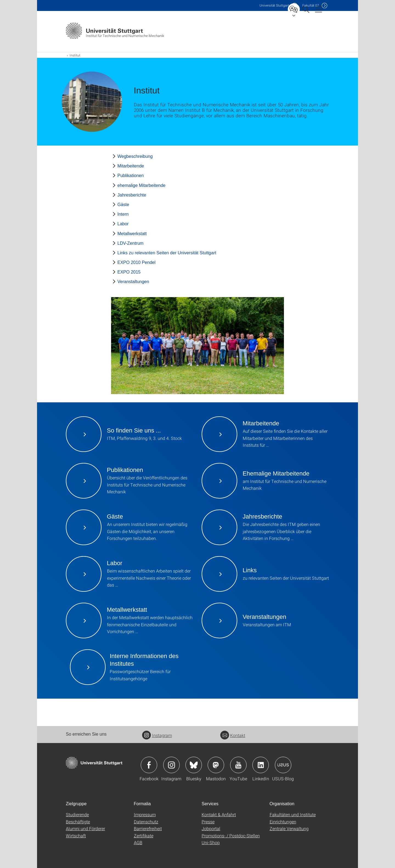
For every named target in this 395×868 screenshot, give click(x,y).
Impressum (145, 814)
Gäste (123, 205)
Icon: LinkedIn (261, 765)
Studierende (77, 814)
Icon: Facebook (149, 765)
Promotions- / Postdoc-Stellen (231, 836)
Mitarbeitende (131, 166)
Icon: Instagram (171, 765)
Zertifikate (144, 836)
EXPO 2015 (129, 272)
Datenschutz (146, 822)
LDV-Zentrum (130, 243)
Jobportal (211, 828)
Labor (123, 224)
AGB (138, 842)
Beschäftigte (78, 822)
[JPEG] (198, 346)
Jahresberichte (132, 195)
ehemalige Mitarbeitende (141, 185)
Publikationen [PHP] (131, 176)
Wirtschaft (76, 836)
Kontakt (233, 735)
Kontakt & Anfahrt (219, 814)
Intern (123, 214)
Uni (274, 5)
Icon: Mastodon (216, 765)
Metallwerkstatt (132, 234)
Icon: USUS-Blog (283, 765)
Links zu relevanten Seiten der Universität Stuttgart (167, 253)
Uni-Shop (211, 842)
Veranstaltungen (133, 282)
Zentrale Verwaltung (289, 828)
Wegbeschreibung (135, 156)
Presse (208, 822)
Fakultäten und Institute (293, 814)
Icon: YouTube (238, 765)
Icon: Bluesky (194, 765)
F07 (311, 5)
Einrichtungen (283, 822)
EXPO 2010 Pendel (136, 262)
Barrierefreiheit (148, 828)
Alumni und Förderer (85, 828)
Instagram (157, 735)
